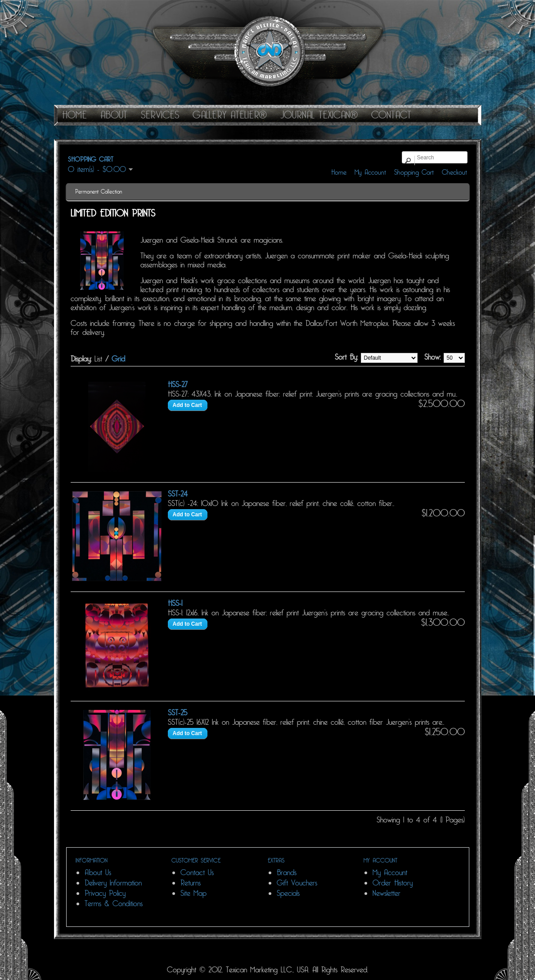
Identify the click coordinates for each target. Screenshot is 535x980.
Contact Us (197, 873)
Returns (191, 883)
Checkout (454, 172)
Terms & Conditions (114, 904)
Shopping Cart (414, 172)
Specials (288, 893)
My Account (370, 172)
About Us (98, 873)
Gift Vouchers (297, 883)
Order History (393, 883)
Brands (287, 873)
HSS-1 (175, 603)
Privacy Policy (105, 893)
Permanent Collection (99, 192)
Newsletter (387, 893)
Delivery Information (113, 883)
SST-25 (178, 713)
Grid (118, 359)
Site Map (193, 893)
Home (339, 172)
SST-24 (178, 494)
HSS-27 (178, 385)
